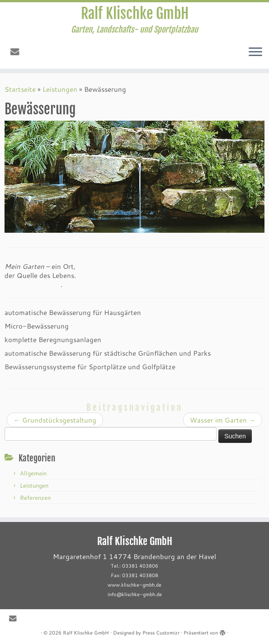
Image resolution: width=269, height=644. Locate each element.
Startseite (20, 89)
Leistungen (60, 89)
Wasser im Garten (223, 420)
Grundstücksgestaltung (55, 420)
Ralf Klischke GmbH (135, 14)
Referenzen (35, 498)
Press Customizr (161, 633)
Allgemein (33, 473)
